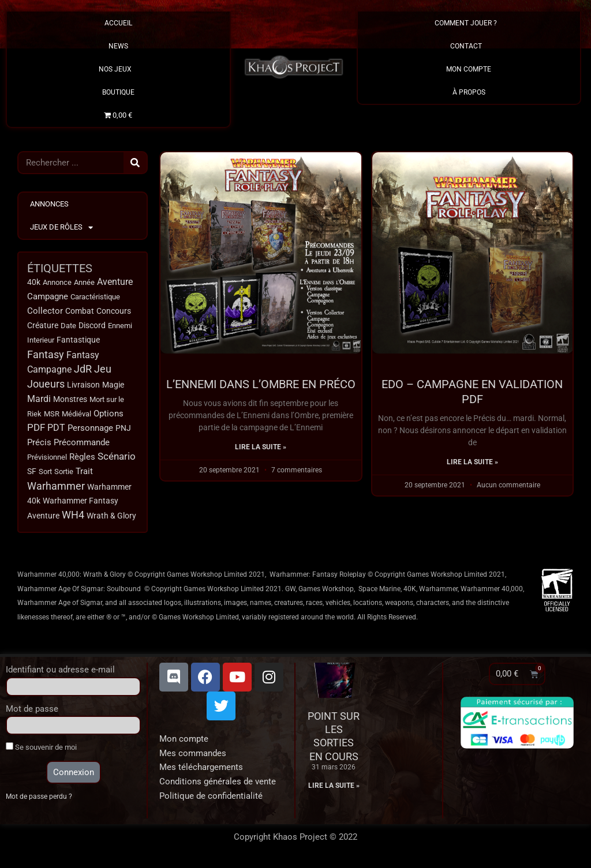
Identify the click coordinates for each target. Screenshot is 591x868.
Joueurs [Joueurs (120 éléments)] (46, 385)
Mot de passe (32, 712)
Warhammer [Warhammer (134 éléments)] (56, 489)
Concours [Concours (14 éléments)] (114, 312)
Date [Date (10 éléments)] (68, 326)
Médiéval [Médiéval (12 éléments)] (76, 415)
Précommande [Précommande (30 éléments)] (82, 445)
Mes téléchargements (201, 770)
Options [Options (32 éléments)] (109, 415)
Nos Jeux (118, 69)
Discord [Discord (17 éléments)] (92, 326)
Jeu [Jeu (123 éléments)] (103, 371)
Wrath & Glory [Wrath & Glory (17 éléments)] (111, 518)
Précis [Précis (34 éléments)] (39, 445)
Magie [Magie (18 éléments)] (113, 386)
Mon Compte (469, 69)
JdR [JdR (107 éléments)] (83, 371)
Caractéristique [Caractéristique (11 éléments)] (95, 297)
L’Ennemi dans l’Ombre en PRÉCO (261, 384)
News (118, 46)
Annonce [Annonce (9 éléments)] (57, 282)
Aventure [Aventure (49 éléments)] (115, 282)
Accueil (118, 23)
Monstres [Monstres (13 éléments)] (70, 400)
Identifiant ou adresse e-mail (60, 672)
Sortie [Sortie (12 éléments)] (64, 474)
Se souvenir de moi (41, 750)
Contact (469, 46)
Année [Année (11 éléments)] (84, 282)
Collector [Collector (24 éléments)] (45, 312)
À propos (469, 92)
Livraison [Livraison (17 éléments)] (83, 386)
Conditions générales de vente (218, 784)
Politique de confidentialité (211, 799)
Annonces (49, 204)
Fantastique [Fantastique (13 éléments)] (78, 341)
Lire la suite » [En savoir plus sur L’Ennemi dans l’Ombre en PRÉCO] (261, 447)
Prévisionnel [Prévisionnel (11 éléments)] (47, 459)
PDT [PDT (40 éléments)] (56, 430)
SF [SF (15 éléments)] (32, 474)
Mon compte (184, 742)
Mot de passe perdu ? (41, 799)
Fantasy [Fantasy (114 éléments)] (46, 356)
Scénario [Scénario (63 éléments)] (117, 459)
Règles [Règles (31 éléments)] (82, 459)
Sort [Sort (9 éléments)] (45, 474)
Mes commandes (193, 756)
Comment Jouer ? (469, 23)
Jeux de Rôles (61, 228)
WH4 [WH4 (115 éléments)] (73, 518)
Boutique (118, 92)
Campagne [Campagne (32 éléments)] (48, 297)
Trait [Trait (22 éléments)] (84, 474)
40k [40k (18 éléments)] (34, 282)
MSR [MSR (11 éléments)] (52, 416)
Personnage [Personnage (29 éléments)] (90, 430)
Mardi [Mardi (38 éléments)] (39, 400)
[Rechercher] (135, 163)
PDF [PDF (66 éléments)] (36, 430)
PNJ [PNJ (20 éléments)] (123, 431)
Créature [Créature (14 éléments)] (43, 326)
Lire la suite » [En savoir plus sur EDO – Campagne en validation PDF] (472, 462)
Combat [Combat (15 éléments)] (80, 312)
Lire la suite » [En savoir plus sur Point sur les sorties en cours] (334, 788)
